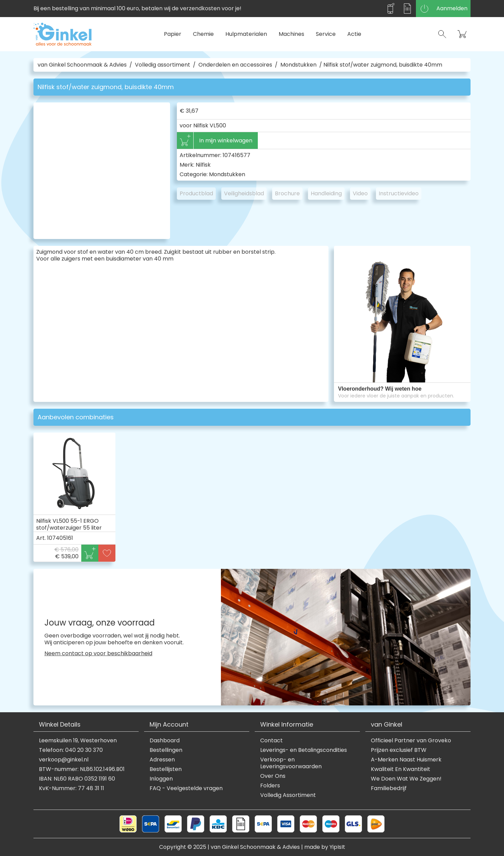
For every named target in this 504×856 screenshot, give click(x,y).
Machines (291, 34)
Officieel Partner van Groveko (411, 741)
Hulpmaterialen (246, 34)
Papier (173, 34)
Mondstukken (298, 65)
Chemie (203, 34)
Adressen (162, 760)
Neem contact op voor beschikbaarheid (98, 654)
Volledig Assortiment (288, 795)
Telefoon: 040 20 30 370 (71, 750)
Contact (271, 741)
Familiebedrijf (389, 788)
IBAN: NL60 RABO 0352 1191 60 (77, 779)
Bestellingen (166, 750)
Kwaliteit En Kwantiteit (401, 769)
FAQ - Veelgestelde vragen (186, 788)
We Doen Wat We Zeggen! (406, 779)
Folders (270, 786)
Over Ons (273, 776)
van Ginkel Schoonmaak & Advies (82, 65)
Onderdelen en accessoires (235, 65)
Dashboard (165, 741)
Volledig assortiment (163, 65)
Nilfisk (203, 165)
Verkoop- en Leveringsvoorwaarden (291, 763)
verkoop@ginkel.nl (64, 760)
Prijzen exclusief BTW (399, 750)
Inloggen (161, 779)
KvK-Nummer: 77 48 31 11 (72, 788)
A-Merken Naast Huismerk (406, 760)
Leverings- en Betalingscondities (304, 750)
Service (326, 34)
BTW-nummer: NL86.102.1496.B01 (82, 769)
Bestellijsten (166, 769)
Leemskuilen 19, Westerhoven (78, 741)
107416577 (236, 155)
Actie (354, 34)
